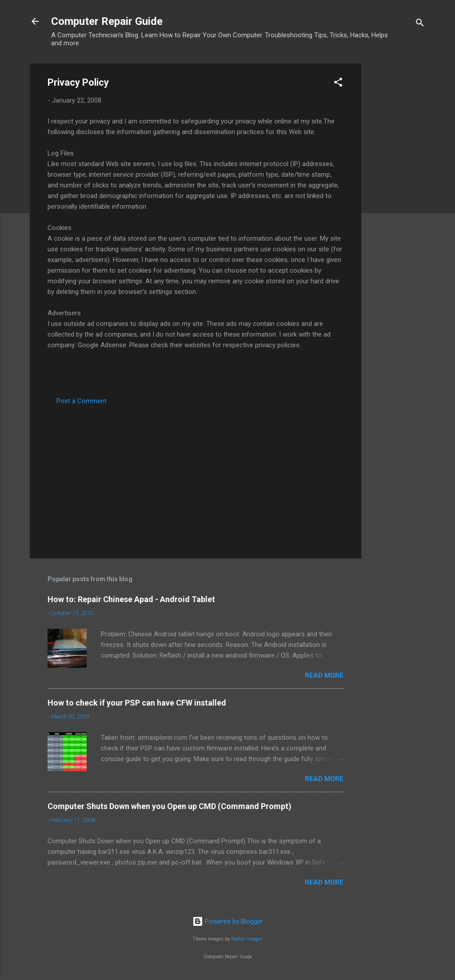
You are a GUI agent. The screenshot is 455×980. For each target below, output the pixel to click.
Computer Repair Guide (107, 21)
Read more (324, 675)
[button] (338, 84)
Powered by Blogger (228, 921)
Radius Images (247, 939)
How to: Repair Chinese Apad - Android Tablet (131, 599)
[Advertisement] (397, 197)
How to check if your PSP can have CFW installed (137, 703)
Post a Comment (82, 401)
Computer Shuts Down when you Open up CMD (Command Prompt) (170, 806)
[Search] (420, 24)
